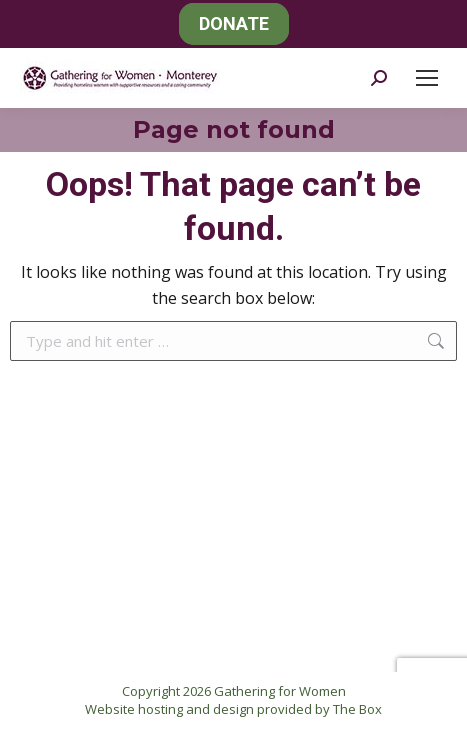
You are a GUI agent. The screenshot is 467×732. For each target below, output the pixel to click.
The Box (357, 709)
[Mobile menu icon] (427, 78)
